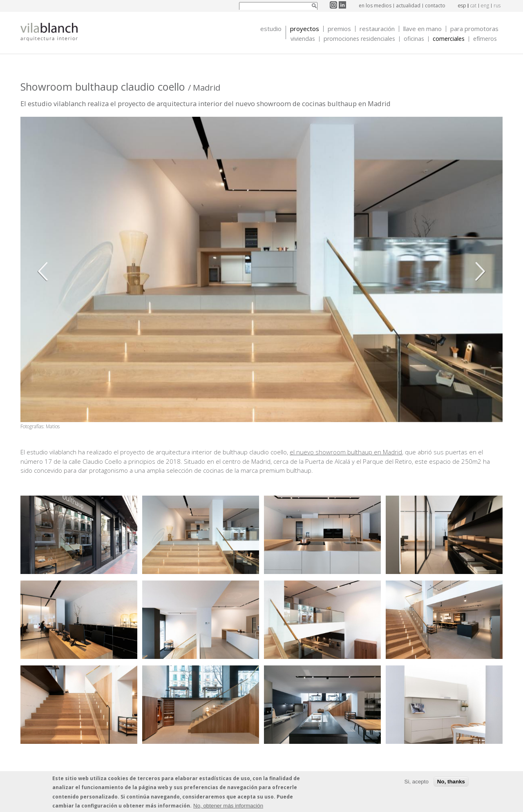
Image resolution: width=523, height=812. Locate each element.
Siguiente (478, 271)
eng (485, 6)
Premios (339, 29)
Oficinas (414, 39)
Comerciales (449, 39)
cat (473, 6)
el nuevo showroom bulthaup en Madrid (346, 452)
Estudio (271, 29)
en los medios (375, 6)
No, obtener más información (228, 806)
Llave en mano (422, 29)
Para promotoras (474, 29)
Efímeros (485, 39)
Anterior (45, 271)
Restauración (377, 29)
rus (497, 6)
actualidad (408, 6)
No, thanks (451, 782)
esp (462, 6)
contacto (435, 6)
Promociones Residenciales (359, 39)
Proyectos (305, 29)
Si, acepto (417, 782)
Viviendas (303, 39)
